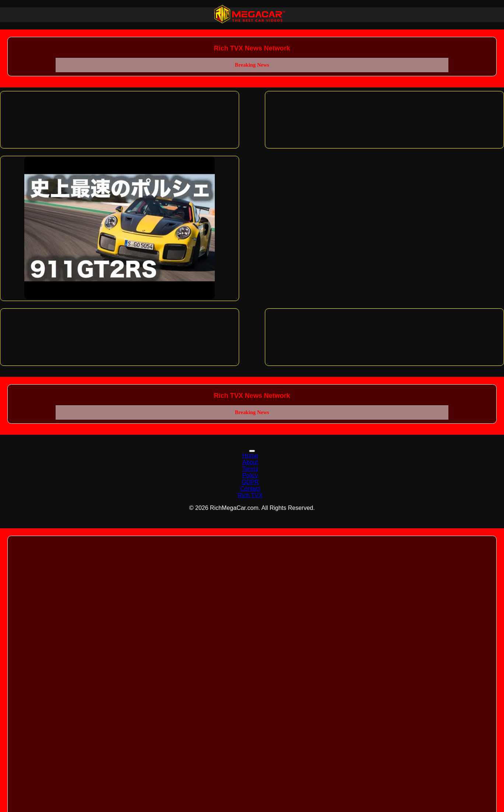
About (250, 462)
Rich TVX (250, 495)
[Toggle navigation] (252, 451)
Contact (250, 489)
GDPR (250, 482)
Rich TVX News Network (252, 48)
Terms (250, 469)
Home (250, 456)
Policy (250, 475)
